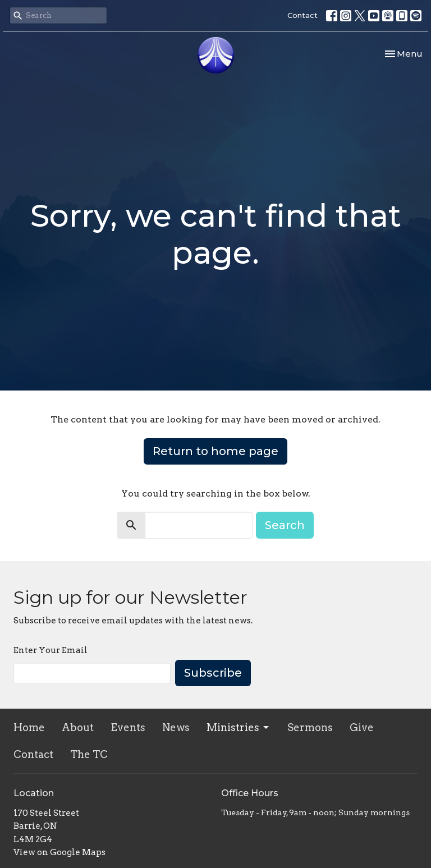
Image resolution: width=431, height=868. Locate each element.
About (78, 727)
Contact (302, 15)
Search (285, 525)
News (176, 727)
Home (29, 727)
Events (128, 727)
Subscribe (213, 673)
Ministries (239, 727)
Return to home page (215, 451)
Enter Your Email (51, 650)
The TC (89, 754)
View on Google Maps (59, 852)
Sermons (310, 727)
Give (362, 727)
